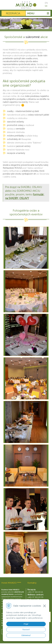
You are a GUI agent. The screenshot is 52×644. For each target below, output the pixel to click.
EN (46, 3)
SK (46, 6)
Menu (38, 13)
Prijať (26, 624)
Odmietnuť (26, 635)
